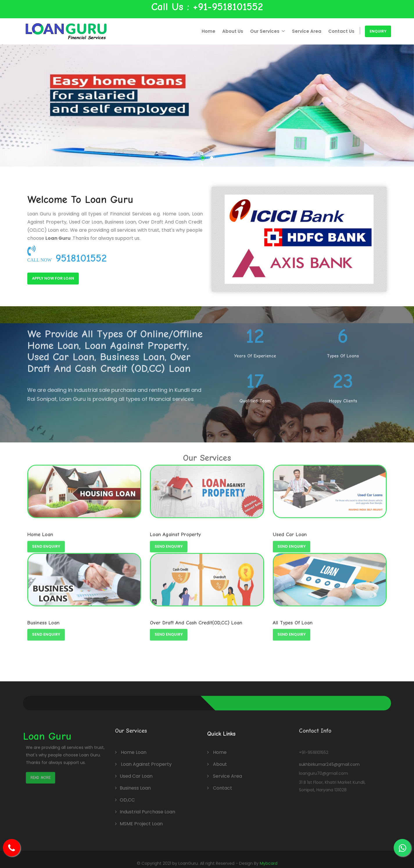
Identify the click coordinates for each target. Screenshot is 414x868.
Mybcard (269, 859)
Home (211, 31)
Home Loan (134, 748)
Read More (41, 764)
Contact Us (342, 31)
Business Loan (43, 619)
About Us (235, 31)
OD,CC (127, 796)
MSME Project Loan (141, 819)
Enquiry (378, 31)
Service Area (308, 31)
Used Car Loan (136, 772)
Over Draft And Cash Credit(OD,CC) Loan (196, 619)
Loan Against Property (146, 760)
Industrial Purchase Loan (147, 807)
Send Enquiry (46, 628)
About (217, 760)
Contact (220, 784)
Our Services (269, 31)
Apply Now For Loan (47, 278)
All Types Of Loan (293, 619)
